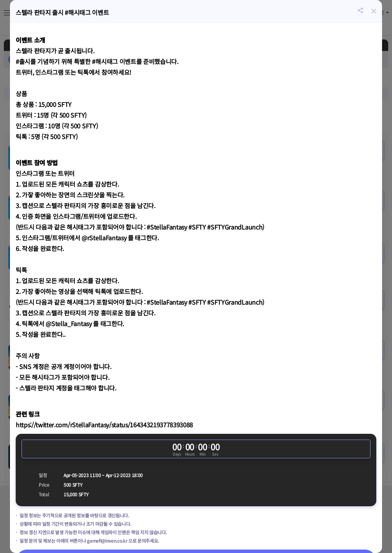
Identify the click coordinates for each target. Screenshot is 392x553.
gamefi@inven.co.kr (107, 541)
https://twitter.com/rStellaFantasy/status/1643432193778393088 (104, 425)
